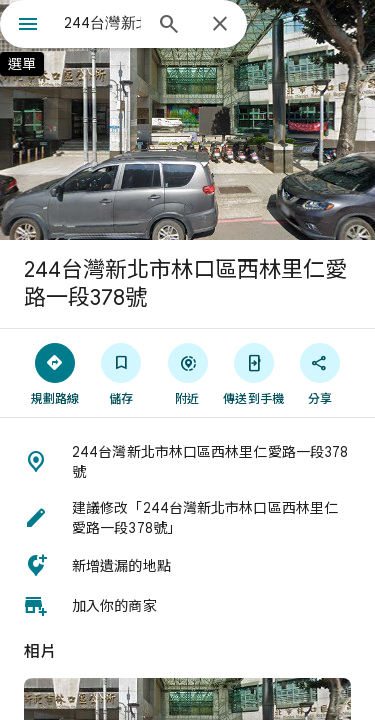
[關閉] (220, 25)
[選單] (28, 26)
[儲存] (121, 373)
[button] (187, 462)
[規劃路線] (55, 373)
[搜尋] (169, 26)
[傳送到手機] (254, 373)
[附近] (187, 373)
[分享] (320, 373)
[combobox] (102, 23)
